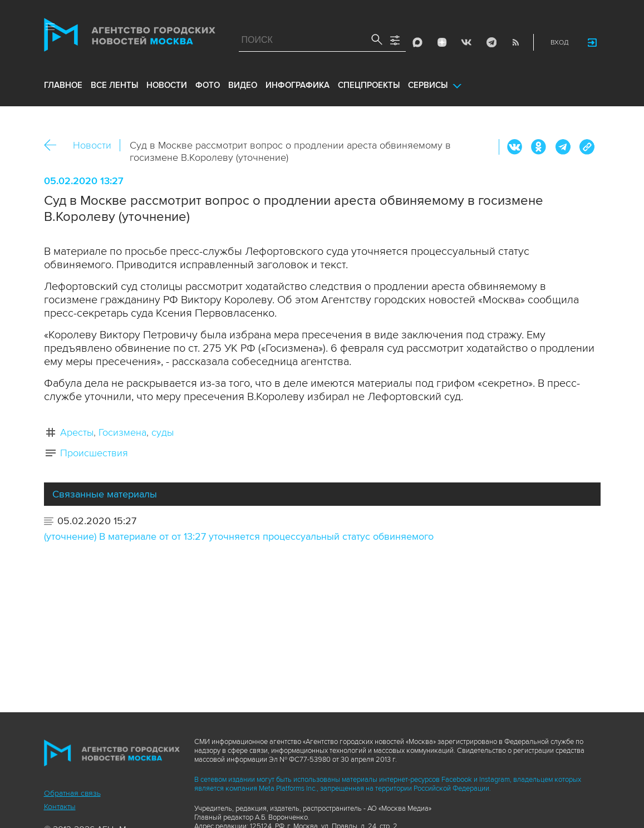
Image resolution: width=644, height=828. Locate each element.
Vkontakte (466, 42)
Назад (54, 146)
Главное (63, 85)
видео (243, 85)
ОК (539, 147)
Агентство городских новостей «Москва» (130, 37)
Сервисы (428, 85)
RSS (515, 42)
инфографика (298, 85)
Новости (92, 145)
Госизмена (122, 432)
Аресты (77, 432)
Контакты (60, 807)
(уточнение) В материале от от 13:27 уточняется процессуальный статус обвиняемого (239, 536)
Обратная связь (72, 793)
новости (167, 85)
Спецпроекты (369, 85)
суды (163, 432)
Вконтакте (515, 147)
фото (208, 85)
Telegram (491, 42)
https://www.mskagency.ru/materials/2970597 (587, 147)
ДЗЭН (442, 42)
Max (417, 42)
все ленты (114, 85)
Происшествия (94, 453)
